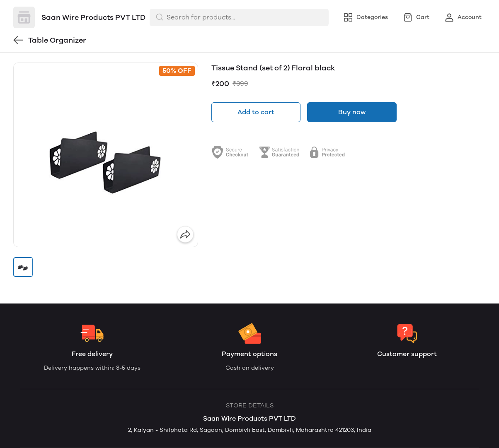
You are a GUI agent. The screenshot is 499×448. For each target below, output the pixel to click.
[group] (106, 155)
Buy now (352, 112)
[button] (23, 267)
